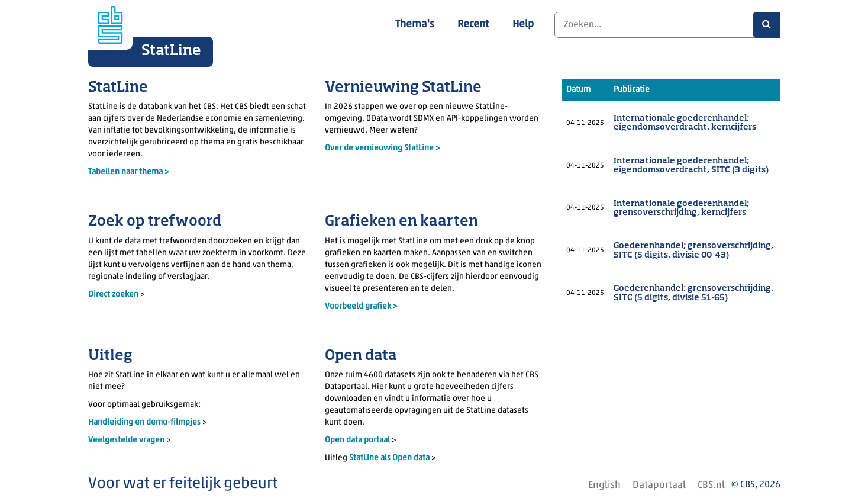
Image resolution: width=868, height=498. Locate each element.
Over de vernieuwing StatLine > (383, 148)
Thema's (414, 25)
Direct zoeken (113, 295)
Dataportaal (659, 485)
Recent (473, 25)
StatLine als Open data (390, 458)
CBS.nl (711, 485)
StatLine (171, 51)
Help (523, 25)
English (604, 485)
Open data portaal (358, 440)
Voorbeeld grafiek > (361, 306)
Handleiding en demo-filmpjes (144, 423)
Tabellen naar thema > (129, 172)
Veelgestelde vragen (127, 440)
